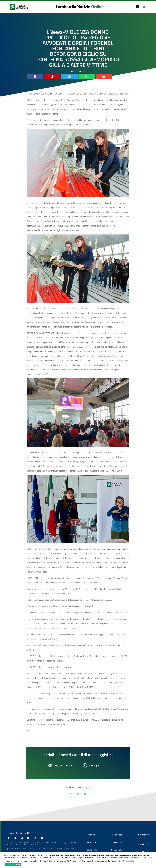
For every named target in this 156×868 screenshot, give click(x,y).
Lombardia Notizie (73, 7)
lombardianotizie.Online (21, 833)
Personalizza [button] (129, 861)
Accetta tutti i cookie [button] (13, 864)
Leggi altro (116, 861)
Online (97, 7)
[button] (144, 7)
